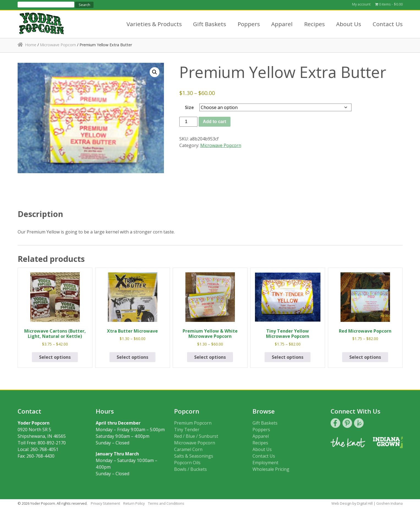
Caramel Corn (188, 449)
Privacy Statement (105, 503)
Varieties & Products (154, 24)
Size (189, 107)
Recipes (315, 24)
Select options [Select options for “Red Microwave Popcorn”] (365, 357)
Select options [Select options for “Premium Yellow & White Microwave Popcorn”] (210, 357)
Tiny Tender (187, 430)
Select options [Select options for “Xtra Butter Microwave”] (132, 357)
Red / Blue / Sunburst (196, 436)
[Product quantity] (188, 122)
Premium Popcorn (193, 423)
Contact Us (388, 24)
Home (31, 45)
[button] (155, 72)
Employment (265, 463)
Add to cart (215, 122)
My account (361, 4)
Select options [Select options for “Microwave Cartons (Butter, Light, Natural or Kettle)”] (55, 357)
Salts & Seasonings (194, 456)
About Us (349, 24)
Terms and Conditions (166, 503)
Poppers (249, 24)
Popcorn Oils (187, 463)
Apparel (282, 24)
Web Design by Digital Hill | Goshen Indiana (367, 503)
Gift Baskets (210, 24)
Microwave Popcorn (58, 45)
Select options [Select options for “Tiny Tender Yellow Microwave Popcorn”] (288, 357)
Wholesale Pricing (271, 469)
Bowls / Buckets (190, 469)
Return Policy (134, 503)
